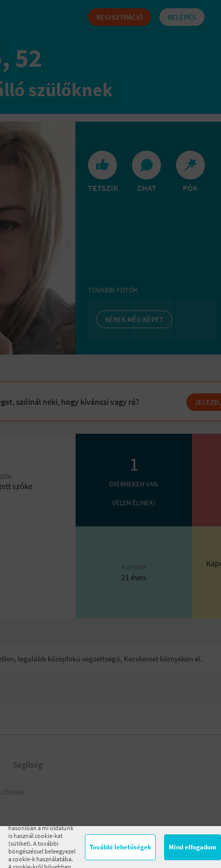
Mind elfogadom (193, 847)
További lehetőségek (120, 847)
